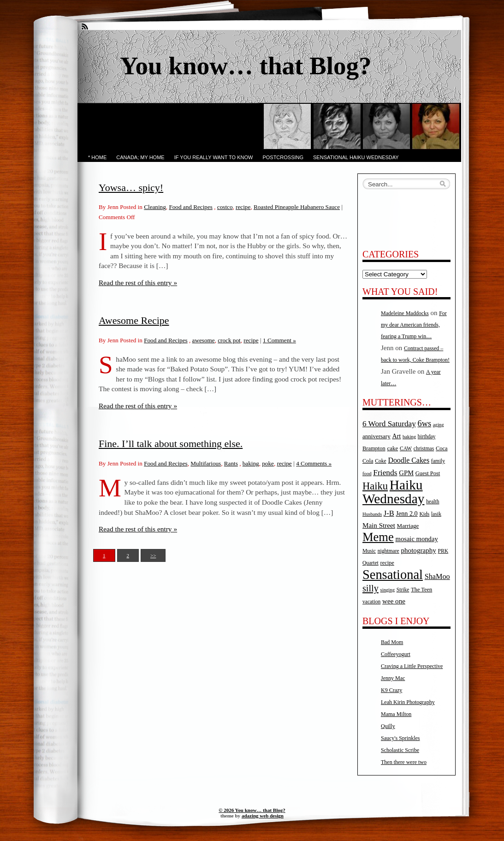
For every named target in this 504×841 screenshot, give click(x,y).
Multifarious (206, 463)
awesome (204, 340)
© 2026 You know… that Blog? (252, 810)
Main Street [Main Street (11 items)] (379, 525)
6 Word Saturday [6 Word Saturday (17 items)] (389, 424)
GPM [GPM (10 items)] (406, 473)
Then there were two (404, 762)
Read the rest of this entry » (138, 283)
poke (268, 463)
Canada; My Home (140, 157)
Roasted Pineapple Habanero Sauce (297, 207)
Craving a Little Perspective (412, 666)
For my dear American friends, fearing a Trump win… (414, 325)
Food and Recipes (191, 207)
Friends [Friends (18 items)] (385, 472)
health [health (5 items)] (433, 502)
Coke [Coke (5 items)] (380, 461)
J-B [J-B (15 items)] (389, 513)
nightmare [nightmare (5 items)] (388, 551)
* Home (97, 157)
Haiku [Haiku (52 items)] (375, 486)
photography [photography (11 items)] (419, 550)
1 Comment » (279, 340)
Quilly (388, 726)
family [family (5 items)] (438, 461)
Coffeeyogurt (396, 654)
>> (153, 555)
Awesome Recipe (134, 320)
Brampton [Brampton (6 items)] (374, 448)
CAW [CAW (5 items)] (406, 449)
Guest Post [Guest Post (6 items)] (428, 473)
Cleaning (155, 207)
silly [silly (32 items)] (371, 588)
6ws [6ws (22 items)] (424, 423)
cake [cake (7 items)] (392, 448)
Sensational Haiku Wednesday (356, 157)
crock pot (229, 340)
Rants (231, 463)
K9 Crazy (391, 690)
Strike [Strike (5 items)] (403, 590)
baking (251, 463)
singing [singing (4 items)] (388, 590)
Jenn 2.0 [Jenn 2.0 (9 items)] (406, 513)
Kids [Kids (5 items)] (424, 514)
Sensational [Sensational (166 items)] (393, 575)
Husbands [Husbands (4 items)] (372, 514)
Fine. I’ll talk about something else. (171, 444)
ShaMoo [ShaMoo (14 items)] (437, 577)
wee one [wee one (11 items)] (394, 601)
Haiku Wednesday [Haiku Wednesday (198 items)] (393, 492)
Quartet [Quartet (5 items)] (371, 563)
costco (225, 207)
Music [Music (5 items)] (369, 551)
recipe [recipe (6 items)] (387, 563)
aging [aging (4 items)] (439, 425)
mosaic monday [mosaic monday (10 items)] (417, 539)
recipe (243, 207)
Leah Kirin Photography (408, 702)
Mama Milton (396, 714)
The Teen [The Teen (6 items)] (421, 590)
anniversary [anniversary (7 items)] (377, 436)
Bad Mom (392, 642)
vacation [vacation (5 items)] (371, 602)
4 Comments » (314, 463)
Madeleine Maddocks (405, 313)
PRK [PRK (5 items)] (443, 551)
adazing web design (263, 816)
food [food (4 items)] (367, 474)
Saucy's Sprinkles (400, 738)
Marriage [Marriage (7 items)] (408, 526)
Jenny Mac (393, 678)
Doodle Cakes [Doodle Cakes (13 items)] (409, 460)
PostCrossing (283, 157)
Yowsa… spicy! (131, 188)
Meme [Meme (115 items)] (378, 537)
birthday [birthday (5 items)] (427, 437)
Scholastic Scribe (400, 750)
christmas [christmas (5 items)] (424, 449)
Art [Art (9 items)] (396, 436)
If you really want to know (214, 157)
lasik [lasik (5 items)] (436, 514)
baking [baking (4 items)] (409, 437)
